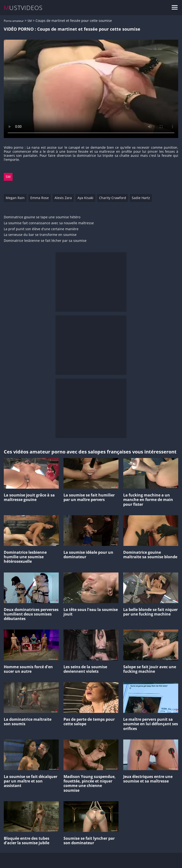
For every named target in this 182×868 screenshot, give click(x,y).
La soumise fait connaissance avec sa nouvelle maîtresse (49, 223)
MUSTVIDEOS (23, 8)
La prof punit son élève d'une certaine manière (41, 229)
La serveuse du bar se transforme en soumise (40, 235)
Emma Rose (40, 198)
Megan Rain (15, 198)
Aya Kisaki (85, 198)
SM (30, 21)
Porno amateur (14, 21)
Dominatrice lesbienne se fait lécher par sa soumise (45, 241)
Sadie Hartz (141, 198)
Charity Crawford (113, 198)
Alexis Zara (63, 198)
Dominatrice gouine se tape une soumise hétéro (42, 217)
